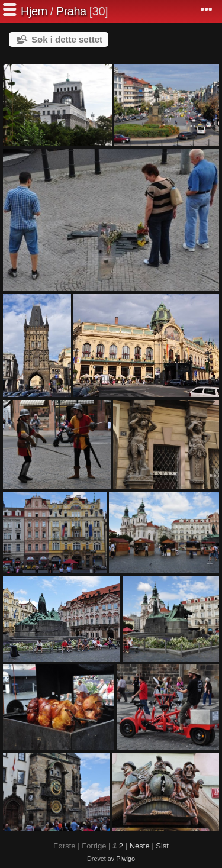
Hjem (34, 11)
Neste (140, 846)
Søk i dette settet (67, 39)
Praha (71, 11)
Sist (162, 846)
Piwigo (126, 859)
